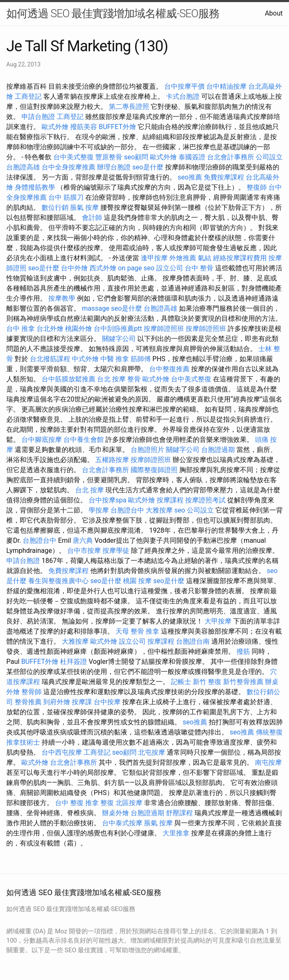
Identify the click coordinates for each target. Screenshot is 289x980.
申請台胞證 (38, 117)
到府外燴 (57, 702)
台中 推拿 (21, 329)
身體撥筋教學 (35, 187)
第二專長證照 (129, 107)
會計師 (92, 218)
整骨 (134, 379)
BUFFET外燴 (117, 127)
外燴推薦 (183, 258)
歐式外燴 (55, 127)
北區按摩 (129, 803)
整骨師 (32, 692)
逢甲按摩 (154, 258)
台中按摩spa (108, 500)
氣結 (205, 258)
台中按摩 (107, 702)
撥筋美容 (84, 127)
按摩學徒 (116, 551)
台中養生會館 (84, 440)
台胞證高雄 (23, 167)
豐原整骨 (109, 157)
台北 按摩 (111, 379)
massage (96, 308)
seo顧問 (136, 157)
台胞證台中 (127, 510)
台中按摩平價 (184, 86)
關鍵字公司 (119, 339)
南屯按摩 (268, 762)
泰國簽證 (192, 157)
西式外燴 (103, 268)
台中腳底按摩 (42, 440)
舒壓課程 (179, 813)
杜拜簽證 (74, 662)
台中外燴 (74, 268)
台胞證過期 (218, 450)
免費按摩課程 (224, 177)
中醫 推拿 (115, 359)
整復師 (257, 187)
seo (180, 510)
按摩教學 (62, 298)
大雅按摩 (159, 510)
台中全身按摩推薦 (68, 167)
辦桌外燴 (116, 813)
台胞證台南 (193, 641)
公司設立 (269, 157)
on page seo (136, 268)
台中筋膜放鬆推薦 (68, 379)
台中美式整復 (74, 157)
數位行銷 (55, 207)
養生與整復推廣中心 (58, 581)
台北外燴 (50, 329)
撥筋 (243, 651)
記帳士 (181, 682)
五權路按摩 (112, 460)
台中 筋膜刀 (66, 197)
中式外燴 (85, 359)
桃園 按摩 (137, 581)
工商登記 (28, 96)
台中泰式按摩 (122, 823)
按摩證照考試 (205, 500)
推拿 (152, 631)
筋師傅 (141, 359)
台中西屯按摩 (62, 752)
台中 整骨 (199, 268)
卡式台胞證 (183, 96)
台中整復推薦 (169, 369)
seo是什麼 (148, 167)
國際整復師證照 (154, 470)
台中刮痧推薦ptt (118, 329)
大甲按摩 (218, 621)
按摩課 (82, 702)
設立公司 (170, 268)
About (274, 13)
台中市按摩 (84, 551)
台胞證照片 (147, 450)
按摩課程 (170, 500)
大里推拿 (176, 833)
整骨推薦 (28, 702)
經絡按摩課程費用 (240, 258)
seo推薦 (190, 177)
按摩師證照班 (164, 329)
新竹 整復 (207, 682)
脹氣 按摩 (84, 207)
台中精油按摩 (226, 86)
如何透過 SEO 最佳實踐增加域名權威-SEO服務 (113, 13)
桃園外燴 (79, 329)
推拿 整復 (100, 803)
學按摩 (99, 510)
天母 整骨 (130, 631)
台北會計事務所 (231, 157)
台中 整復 (69, 803)
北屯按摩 (152, 752)
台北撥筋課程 (50, 359)
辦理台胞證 (114, 167)
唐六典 (83, 540)
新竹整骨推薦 (243, 682)
